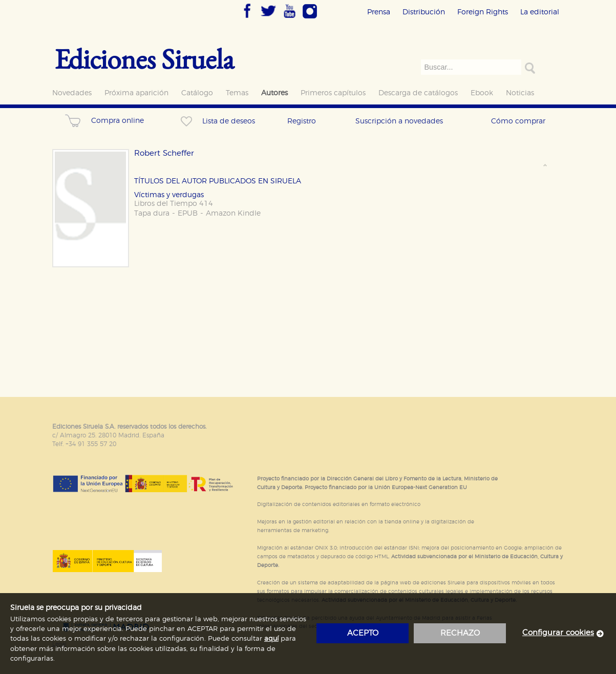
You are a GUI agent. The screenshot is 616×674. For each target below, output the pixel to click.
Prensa (379, 12)
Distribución (424, 12)
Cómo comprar (518, 121)
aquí (271, 639)
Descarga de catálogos (418, 93)
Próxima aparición (136, 93)
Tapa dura (152, 213)
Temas (237, 93)
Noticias (520, 93)
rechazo (460, 633)
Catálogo (197, 93)
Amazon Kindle (233, 213)
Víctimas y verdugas (169, 195)
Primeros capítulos (333, 93)
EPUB (188, 213)
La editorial (540, 12)
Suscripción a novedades (399, 121)
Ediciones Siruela (144, 59)
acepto (363, 633)
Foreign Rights (483, 12)
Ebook (482, 93)
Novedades (72, 93)
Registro (302, 121)
